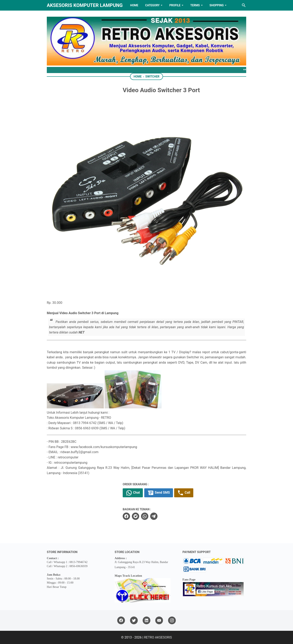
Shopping (217, 5)
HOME (134, 5)
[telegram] (154, 516)
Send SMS (159, 493)
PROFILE (175, 5)
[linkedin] (146, 620)
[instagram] (172, 620)
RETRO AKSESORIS (158, 637)
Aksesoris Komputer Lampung (85, 5)
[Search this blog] (244, 5)
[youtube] (159, 620)
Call (184, 493)
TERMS (195, 5)
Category (152, 5)
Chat (133, 493)
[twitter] (136, 516)
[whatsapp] (145, 516)
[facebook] (126, 516)
